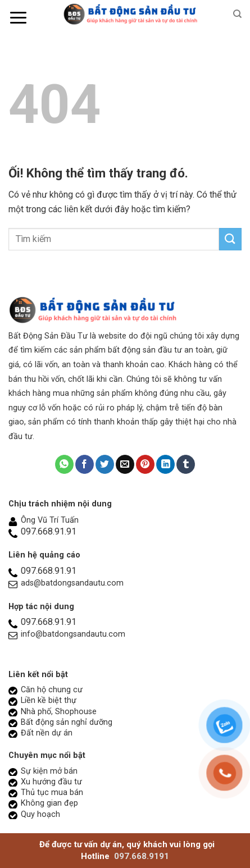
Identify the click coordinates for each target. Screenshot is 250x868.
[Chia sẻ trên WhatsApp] (64, 464)
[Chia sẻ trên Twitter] (105, 464)
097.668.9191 (142, 856)
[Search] (237, 14)
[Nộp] (230, 239)
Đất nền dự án (47, 733)
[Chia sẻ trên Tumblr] (186, 464)
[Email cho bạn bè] (125, 464)
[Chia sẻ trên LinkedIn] (165, 464)
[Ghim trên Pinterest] (145, 464)
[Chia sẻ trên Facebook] (85, 464)
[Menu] (18, 17)
